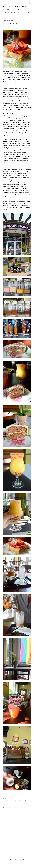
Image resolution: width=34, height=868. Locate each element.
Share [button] (4, 798)
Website (27, 13)
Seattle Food (22, 801)
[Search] (30, 3)
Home (5, 13)
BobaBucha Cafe (12, 75)
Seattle (17, 801)
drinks (13, 801)
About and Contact (16, 13)
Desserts (9, 801)
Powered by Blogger (17, 859)
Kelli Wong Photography (14, 6)
